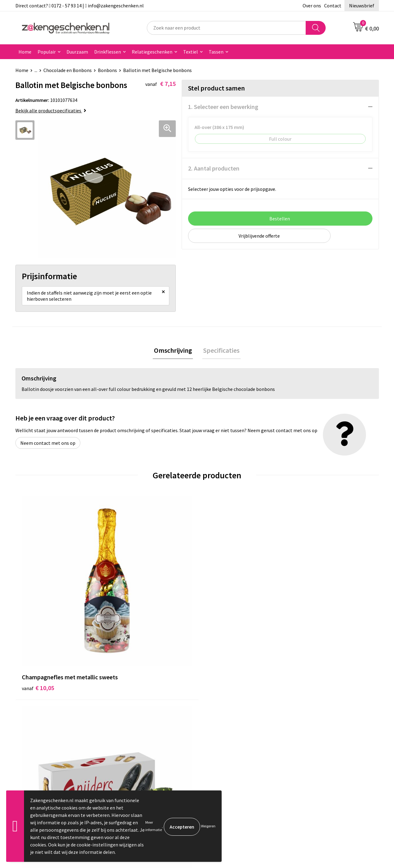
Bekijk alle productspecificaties (51, 111)
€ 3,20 (309, 600)
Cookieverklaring (313, 709)
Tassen (216, 52)
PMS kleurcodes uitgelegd (142, 737)
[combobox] (226, 28)
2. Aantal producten (214, 168)
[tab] (174, 354)
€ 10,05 (38, 609)
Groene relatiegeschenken (142, 719)
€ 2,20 (127, 609)
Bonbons (107, 70)
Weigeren (208, 826)
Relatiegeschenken (152, 52)
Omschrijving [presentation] (174, 354)
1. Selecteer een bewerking (223, 107)
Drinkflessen (108, 52)
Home (25, 52)
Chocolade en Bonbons (68, 70)
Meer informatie (154, 826)
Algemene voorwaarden (320, 700)
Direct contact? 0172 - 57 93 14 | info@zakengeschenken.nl (80, 6)
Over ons (312, 6)
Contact (333, 6)
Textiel (191, 52)
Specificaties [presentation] (220, 354)
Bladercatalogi (130, 700)
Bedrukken (126, 728)
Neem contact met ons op (48, 447)
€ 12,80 (220, 609)
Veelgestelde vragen (136, 756)
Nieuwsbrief (362, 6)
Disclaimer (306, 728)
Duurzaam (77, 52)
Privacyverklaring (313, 719)
